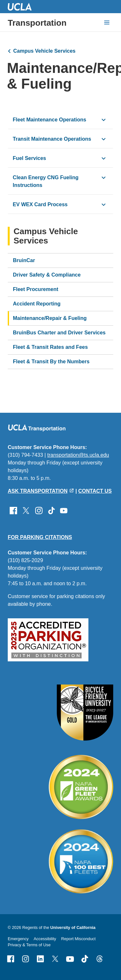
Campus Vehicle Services (44, 51)
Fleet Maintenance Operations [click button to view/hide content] (50, 120)
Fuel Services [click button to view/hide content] (30, 158)
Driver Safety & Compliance (47, 275)
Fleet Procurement (35, 289)
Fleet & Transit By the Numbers (51, 362)
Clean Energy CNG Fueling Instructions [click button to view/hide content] (46, 181)
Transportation (37, 23)
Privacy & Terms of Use (29, 945)
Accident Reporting (37, 304)
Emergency (18, 939)
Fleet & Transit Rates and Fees (50, 347)
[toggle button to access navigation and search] (107, 22)
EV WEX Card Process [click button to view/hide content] (40, 204)
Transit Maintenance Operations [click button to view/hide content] (52, 139)
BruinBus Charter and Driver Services (59, 333)
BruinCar (24, 260)
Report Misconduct (79, 939)
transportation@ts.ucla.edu (78, 455)
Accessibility (45, 939)
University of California (73, 927)
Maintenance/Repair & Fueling (50, 318)
